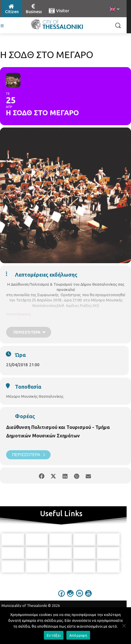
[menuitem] (115, 10)
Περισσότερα (28, 455)
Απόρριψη (78, 635)
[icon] (62, 597)
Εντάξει (54, 635)
